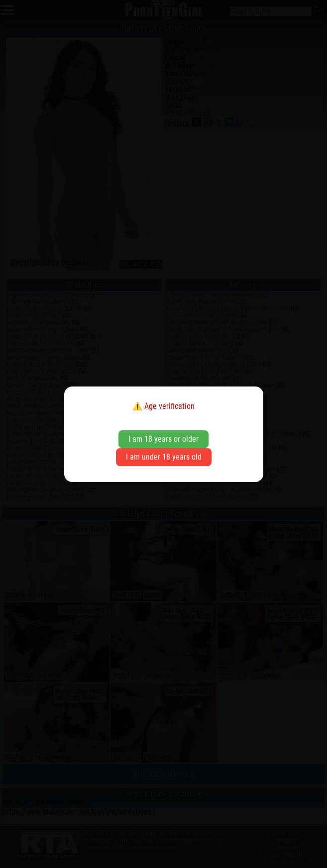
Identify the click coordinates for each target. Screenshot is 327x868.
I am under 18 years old (164, 457)
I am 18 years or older (163, 439)
